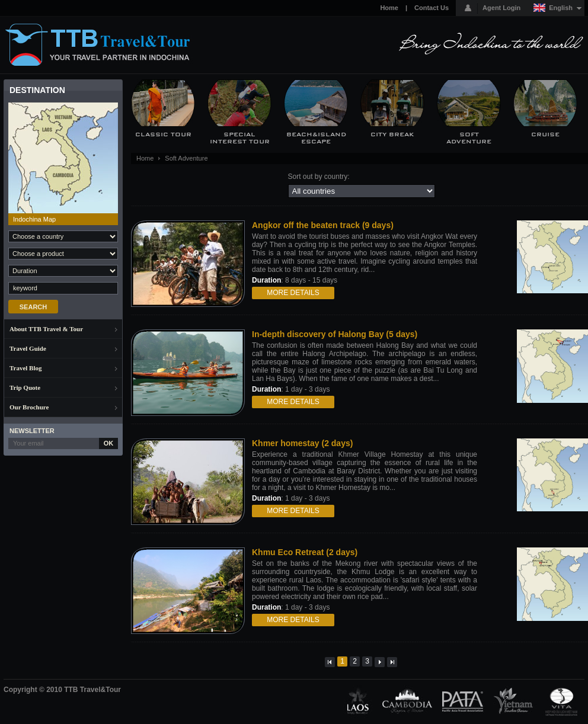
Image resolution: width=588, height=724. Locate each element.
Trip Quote (25, 387)
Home (389, 8)
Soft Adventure (469, 138)
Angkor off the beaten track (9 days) (323, 225)
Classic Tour (163, 134)
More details (293, 293)
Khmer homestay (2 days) (302, 443)
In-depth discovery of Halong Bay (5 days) (335, 334)
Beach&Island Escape (316, 138)
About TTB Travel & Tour (46, 329)
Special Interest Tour (240, 138)
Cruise (545, 134)
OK (109, 443)
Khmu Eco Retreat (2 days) (305, 552)
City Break (392, 134)
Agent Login (501, 8)
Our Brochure (29, 407)
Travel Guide (28, 348)
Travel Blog (25, 368)
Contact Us (432, 8)
